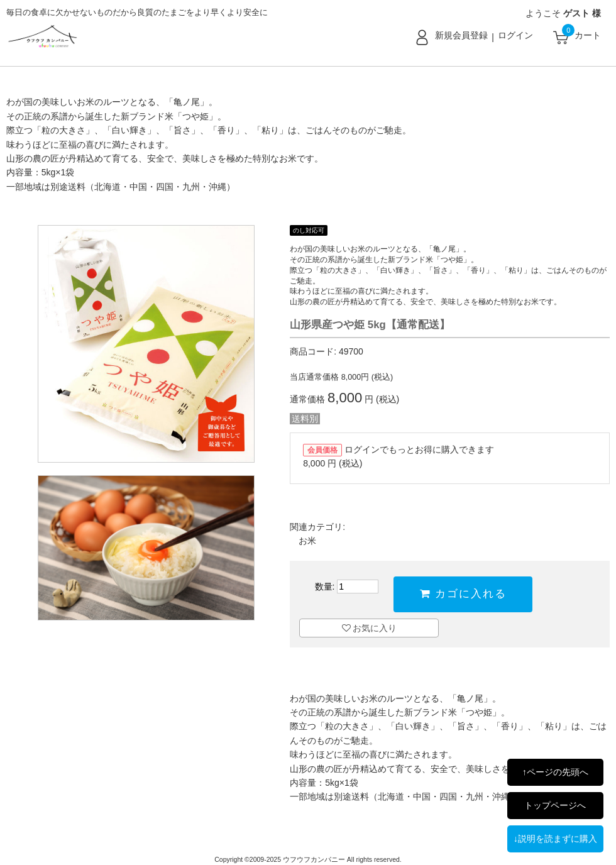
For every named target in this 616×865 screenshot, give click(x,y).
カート (588, 35)
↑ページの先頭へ (555, 772)
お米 (307, 541)
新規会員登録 (461, 35)
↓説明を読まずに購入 (555, 839)
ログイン (515, 35)
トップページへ (555, 805)
